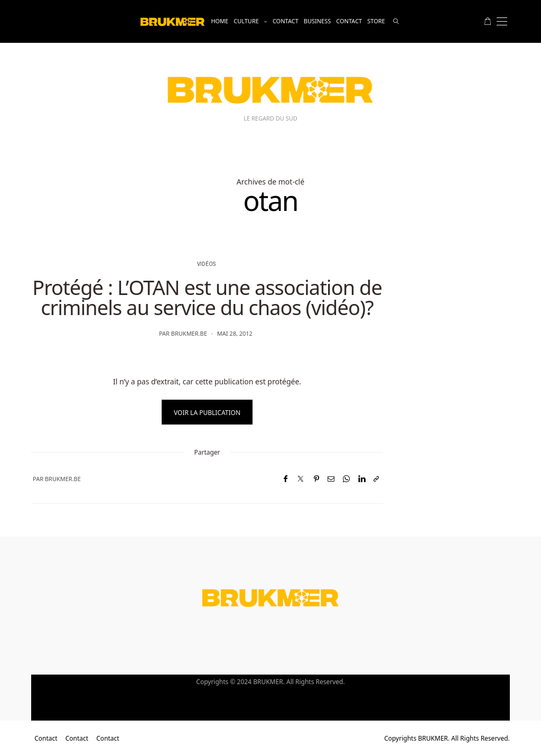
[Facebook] (286, 479)
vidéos (206, 264)
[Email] (331, 479)
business (318, 21)
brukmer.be (189, 333)
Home (220, 21)
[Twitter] (301, 479)
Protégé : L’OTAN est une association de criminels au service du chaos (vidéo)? (207, 297)
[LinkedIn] (362, 479)
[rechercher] (396, 21)
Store (376, 21)
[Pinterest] (316, 479)
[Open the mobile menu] (502, 21)
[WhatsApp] (346, 479)
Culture (246, 21)
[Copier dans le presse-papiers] (376, 479)
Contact (286, 21)
